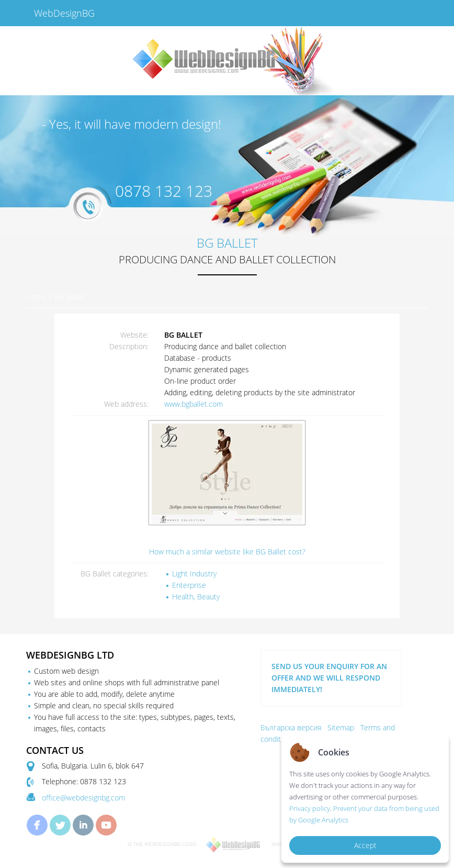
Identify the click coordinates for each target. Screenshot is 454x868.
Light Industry (194, 574)
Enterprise (189, 585)
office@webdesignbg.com (83, 798)
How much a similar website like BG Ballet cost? (227, 552)
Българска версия (291, 727)
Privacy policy (310, 808)
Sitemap (341, 727)
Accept (365, 845)
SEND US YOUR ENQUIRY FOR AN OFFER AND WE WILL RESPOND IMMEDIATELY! (329, 678)
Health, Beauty (196, 597)
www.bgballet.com (194, 404)
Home (36, 297)
